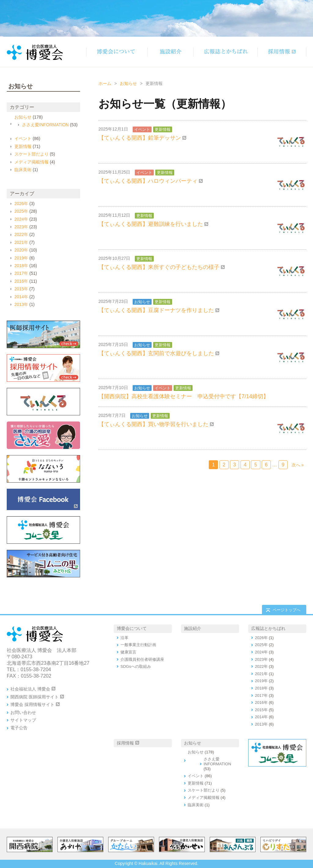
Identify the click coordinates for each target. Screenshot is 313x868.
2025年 (21, 211)
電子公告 (19, 728)
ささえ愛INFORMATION (45, 125)
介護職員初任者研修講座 (142, 659)
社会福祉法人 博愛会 (30, 689)
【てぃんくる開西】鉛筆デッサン (140, 138)
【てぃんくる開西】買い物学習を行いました (153, 424)
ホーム (105, 83)
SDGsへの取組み (136, 666)
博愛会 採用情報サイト (32, 704)
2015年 (21, 289)
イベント (142, 129)
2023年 (21, 227)
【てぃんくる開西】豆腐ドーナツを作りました (156, 310)
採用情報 (125, 743)
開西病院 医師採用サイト (35, 697)
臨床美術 (23, 170)
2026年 (21, 204)
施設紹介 (193, 628)
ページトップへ (287, 610)
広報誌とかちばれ (268, 628)
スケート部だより (31, 154)
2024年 (21, 219)
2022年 (21, 234)
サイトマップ (23, 720)
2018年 (21, 266)
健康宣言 (128, 652)
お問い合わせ (23, 712)
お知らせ (128, 83)
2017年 (21, 273)
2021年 (21, 242)
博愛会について (132, 628)
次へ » (298, 465)
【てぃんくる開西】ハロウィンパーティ (148, 181)
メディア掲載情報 (31, 162)
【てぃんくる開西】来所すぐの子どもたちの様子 (159, 267)
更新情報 (163, 129)
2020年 (21, 250)
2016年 (21, 281)
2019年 (21, 258)
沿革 (124, 638)
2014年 (21, 297)
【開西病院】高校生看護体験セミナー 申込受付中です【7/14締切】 (184, 396)
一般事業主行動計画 (138, 645)
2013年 (21, 304)
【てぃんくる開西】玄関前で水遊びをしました (156, 353)
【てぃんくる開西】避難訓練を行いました (151, 224)
